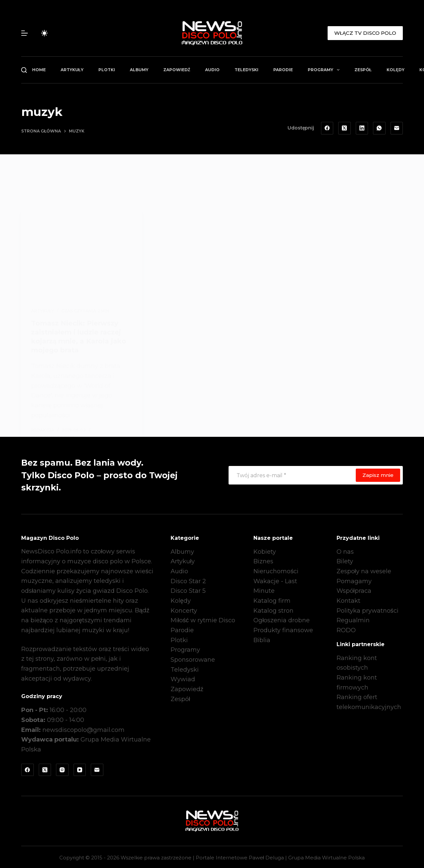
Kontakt (348, 599)
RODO (346, 629)
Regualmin (353, 619)
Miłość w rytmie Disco (203, 619)
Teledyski (246, 70)
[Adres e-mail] (397, 128)
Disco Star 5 (188, 590)
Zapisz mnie (378, 474)
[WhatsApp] (379, 128)
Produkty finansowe (283, 629)
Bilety (345, 560)
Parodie (283, 70)
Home (39, 70)
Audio (212, 70)
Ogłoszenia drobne (282, 619)
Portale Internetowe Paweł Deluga (240, 857)
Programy (325, 70)
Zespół (363, 70)
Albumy (139, 70)
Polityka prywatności (368, 609)
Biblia (262, 639)
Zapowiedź (177, 70)
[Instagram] (62, 769)
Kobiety (265, 550)
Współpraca (354, 590)
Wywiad (183, 678)
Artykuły (72, 70)
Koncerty (184, 609)
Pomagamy (354, 580)
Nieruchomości (276, 570)
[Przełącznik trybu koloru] (44, 33)
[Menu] (25, 33)
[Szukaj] (24, 70)
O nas (345, 550)
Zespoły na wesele (364, 570)
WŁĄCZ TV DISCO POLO (365, 33)
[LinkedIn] (362, 128)
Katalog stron (273, 609)
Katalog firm (272, 599)
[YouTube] (80, 769)
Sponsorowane (193, 658)
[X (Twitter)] (344, 128)
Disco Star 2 (188, 580)
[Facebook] (327, 128)
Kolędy (396, 70)
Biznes (263, 560)
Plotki (107, 70)
